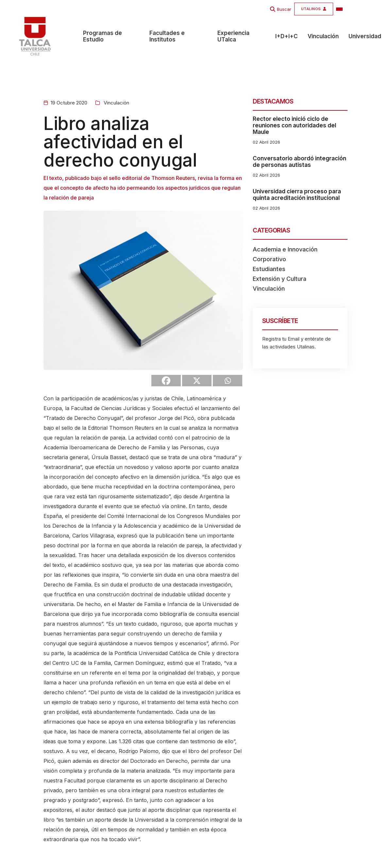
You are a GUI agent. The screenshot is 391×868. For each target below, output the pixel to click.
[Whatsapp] (228, 381)
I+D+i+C (287, 37)
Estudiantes (269, 269)
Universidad (365, 37)
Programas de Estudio (102, 37)
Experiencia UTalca (233, 37)
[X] (197, 381)
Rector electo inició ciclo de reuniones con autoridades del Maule (294, 125)
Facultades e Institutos (167, 37)
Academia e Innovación (285, 249)
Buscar (284, 9)
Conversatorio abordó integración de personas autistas (299, 162)
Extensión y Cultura (280, 279)
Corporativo (269, 259)
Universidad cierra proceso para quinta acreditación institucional (297, 195)
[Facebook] (166, 381)
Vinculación (323, 37)
